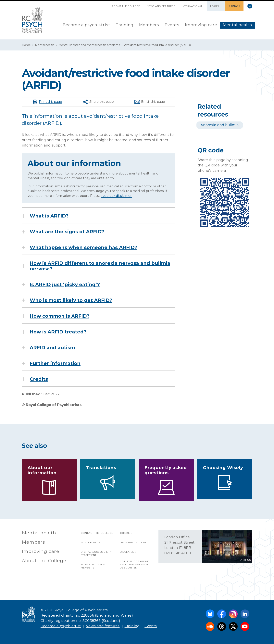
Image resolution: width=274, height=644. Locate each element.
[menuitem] (86, 25)
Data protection (133, 542)
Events (172, 25)
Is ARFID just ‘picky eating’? (65, 285)
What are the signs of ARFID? (67, 232)
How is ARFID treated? (58, 332)
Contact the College (97, 533)
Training (125, 25)
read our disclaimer (117, 196)
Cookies (126, 533)
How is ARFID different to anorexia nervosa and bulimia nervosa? (100, 266)
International (192, 6)
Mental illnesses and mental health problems (89, 45)
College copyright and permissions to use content (135, 564)
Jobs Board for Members (93, 566)
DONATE (234, 6)
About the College (126, 6)
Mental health (237, 25)
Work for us (90, 542)
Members (149, 25)
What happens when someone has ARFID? (83, 247)
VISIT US (245, 560)
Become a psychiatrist (86, 25)
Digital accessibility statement (96, 553)
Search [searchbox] (250, 6)
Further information (55, 363)
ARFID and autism (52, 348)
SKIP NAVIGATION (105, 5)
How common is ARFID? (60, 316)
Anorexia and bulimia (220, 125)
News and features (161, 6)
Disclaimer (128, 552)
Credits (39, 379)
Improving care (201, 25)
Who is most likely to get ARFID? (71, 300)
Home (26, 45)
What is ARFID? (49, 216)
